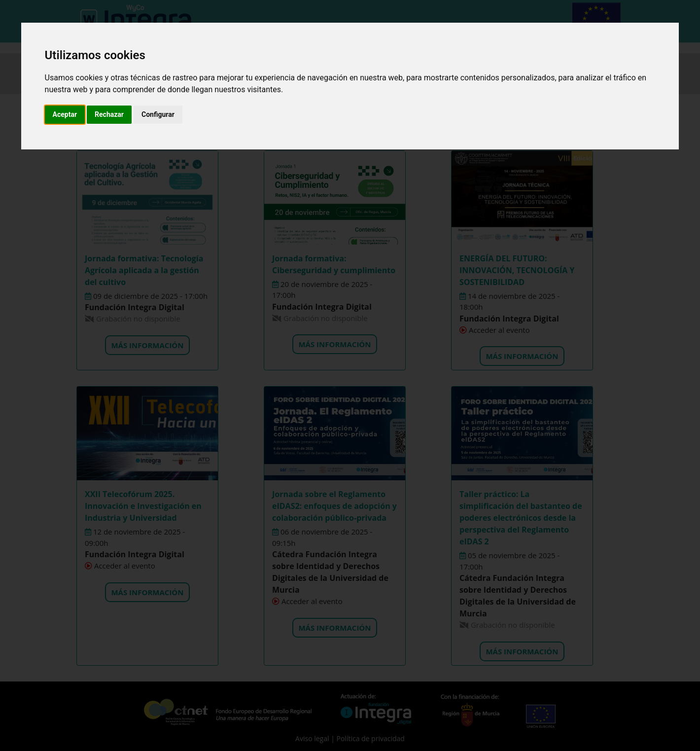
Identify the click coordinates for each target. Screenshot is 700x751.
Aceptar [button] (65, 114)
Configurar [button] (158, 114)
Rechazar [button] (109, 114)
